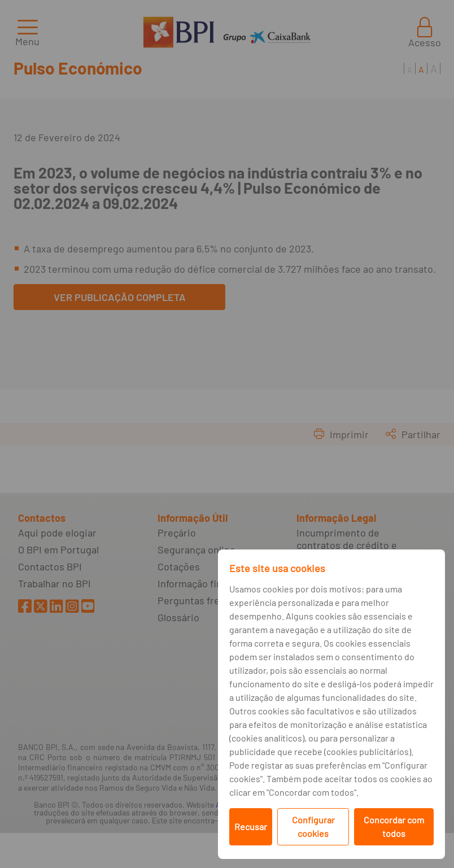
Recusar (251, 826)
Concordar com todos (394, 826)
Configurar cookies (313, 826)
